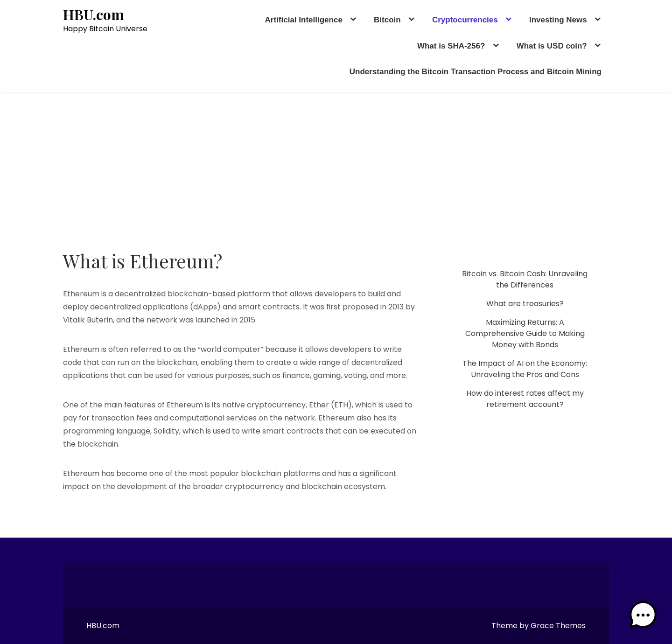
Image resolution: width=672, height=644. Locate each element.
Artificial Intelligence (304, 20)
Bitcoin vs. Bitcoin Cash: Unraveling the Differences (525, 279)
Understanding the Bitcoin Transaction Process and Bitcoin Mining (476, 72)
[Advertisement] (336, 162)
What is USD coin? (552, 46)
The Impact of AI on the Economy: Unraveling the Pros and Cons (525, 369)
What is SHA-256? (451, 46)
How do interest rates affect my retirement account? (525, 399)
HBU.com (94, 15)
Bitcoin (387, 20)
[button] (643, 615)
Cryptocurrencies (465, 20)
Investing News (558, 20)
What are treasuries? (525, 304)
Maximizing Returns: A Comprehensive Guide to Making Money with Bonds (525, 333)
